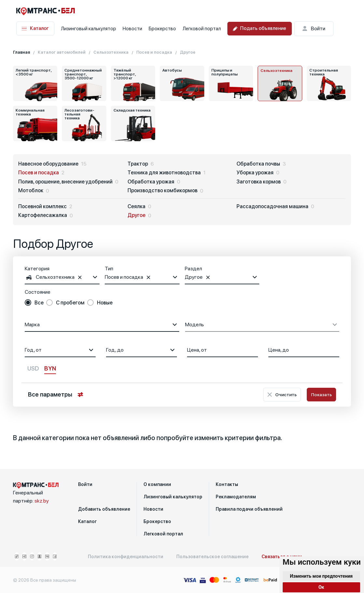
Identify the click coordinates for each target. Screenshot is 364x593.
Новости (132, 29)
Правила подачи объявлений (249, 509)
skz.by (42, 501)
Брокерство (162, 29)
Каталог (35, 28)
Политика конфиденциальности (126, 557)
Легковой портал (202, 29)
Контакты (227, 484)
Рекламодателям (236, 497)
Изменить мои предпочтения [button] (321, 576)
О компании (157, 484)
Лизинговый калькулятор (88, 29)
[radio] (34, 303)
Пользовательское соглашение (212, 557)
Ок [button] (321, 587)
